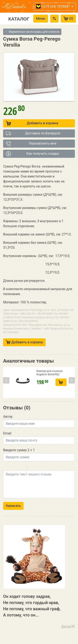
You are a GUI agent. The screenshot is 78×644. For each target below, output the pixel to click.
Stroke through (22, 468)
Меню (41, 19)
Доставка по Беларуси (33, 133)
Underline (17, 468)
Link (43, 468)
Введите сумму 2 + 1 (19, 450)
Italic (11, 468)
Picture (48, 468)
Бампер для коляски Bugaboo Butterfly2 (50, 373)
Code (37, 468)
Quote (32, 468)
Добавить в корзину (32, 123)
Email (7, 433)
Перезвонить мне (31, 144)
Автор (8, 417)
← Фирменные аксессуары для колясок (32, 32)
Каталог (19, 19)
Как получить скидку (32, 154)
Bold (6, 468)
